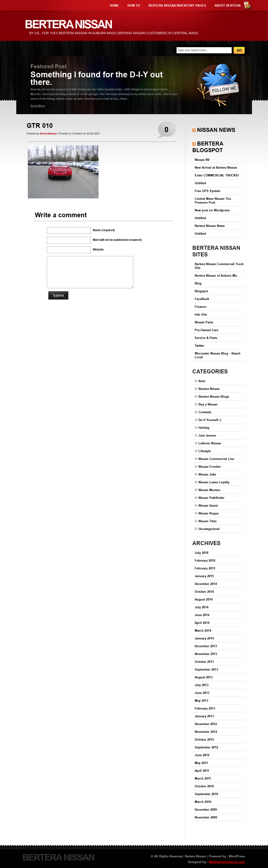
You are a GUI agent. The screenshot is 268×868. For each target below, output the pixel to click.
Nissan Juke (207, 474)
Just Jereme (207, 435)
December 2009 (206, 810)
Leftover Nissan (210, 443)
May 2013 (201, 701)
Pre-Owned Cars (206, 330)
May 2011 (201, 763)
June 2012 (202, 755)
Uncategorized (209, 529)
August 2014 (204, 599)
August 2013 (204, 677)
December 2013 (206, 646)
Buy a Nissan (208, 404)
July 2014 (202, 607)
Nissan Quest (208, 505)
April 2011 (202, 771)
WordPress (237, 856)
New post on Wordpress (212, 210)
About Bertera (228, 5)
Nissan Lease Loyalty (214, 482)
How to (134, 5)
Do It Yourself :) (210, 420)
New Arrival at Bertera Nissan (216, 167)
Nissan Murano (209, 490)
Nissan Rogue (209, 513)
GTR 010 (40, 126)
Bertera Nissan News (210, 226)
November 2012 (206, 732)
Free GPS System (208, 191)
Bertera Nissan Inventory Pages (177, 5)
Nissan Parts (204, 322)
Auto (202, 381)
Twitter (200, 346)
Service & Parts (206, 338)
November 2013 (206, 654)
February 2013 (205, 708)
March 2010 (203, 802)
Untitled (200, 183)
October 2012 (204, 739)
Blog (198, 283)
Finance (200, 307)
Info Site (201, 314)
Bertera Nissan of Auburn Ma (216, 275)
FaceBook (202, 299)
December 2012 (206, 724)
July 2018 (202, 553)
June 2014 (202, 615)
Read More (38, 106)
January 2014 (204, 638)
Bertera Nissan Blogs (214, 396)
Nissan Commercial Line (216, 459)
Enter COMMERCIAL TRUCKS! (217, 175)
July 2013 (202, 685)
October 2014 (204, 592)
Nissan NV (202, 160)
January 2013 (204, 716)
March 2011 (203, 778)
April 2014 (202, 623)
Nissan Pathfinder (211, 498)
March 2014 (203, 630)
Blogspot (201, 291)
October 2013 (204, 662)
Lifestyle (205, 451)
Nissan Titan (208, 521)
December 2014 (206, 584)
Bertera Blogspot (208, 147)
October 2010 (204, 786)
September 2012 (206, 747)
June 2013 (202, 693)
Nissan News (216, 130)
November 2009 (206, 817)
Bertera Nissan (209, 389)
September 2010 (206, 794)
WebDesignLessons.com (227, 862)
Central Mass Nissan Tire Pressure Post (213, 200)
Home (114, 5)
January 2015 (204, 576)
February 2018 (205, 560)
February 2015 (205, 568)
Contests (205, 412)
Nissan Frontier (210, 467)
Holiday (204, 428)
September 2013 (206, 669)
